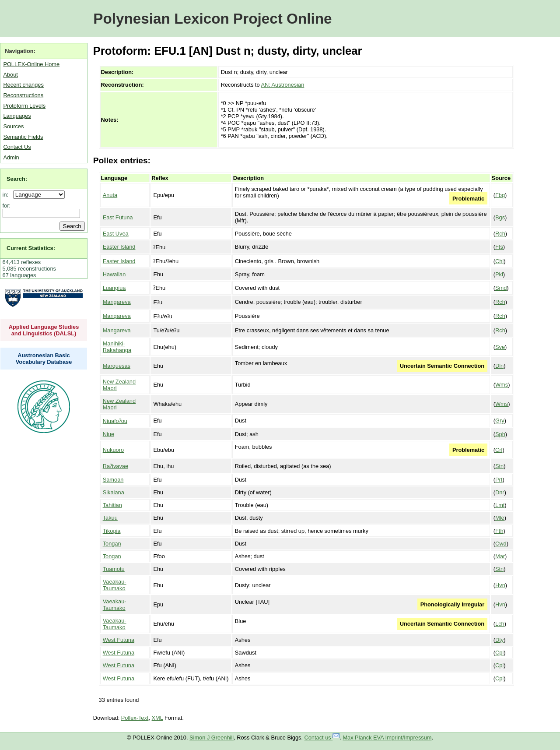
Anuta (110, 195)
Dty (499, 640)
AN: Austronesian (282, 85)
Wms (502, 385)
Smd (501, 288)
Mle (500, 518)
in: (7, 195)
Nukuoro (113, 450)
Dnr (500, 492)
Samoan (113, 480)
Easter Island (119, 247)
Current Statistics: (31, 248)
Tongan (112, 544)
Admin (11, 157)
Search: (17, 179)
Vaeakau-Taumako (115, 585)
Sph (500, 434)
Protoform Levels (24, 106)
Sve (500, 347)
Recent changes (23, 85)
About (10, 75)
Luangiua (114, 288)
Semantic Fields (23, 137)
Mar (500, 556)
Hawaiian (114, 274)
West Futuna (119, 640)
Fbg (500, 195)
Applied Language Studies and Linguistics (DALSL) (44, 330)
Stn (499, 466)
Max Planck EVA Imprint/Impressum (387, 738)
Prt (499, 480)
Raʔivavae (115, 466)
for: (7, 206)
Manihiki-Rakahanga (117, 347)
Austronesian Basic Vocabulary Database (44, 359)
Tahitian (112, 505)
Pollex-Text (135, 718)
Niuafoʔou (115, 421)
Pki (499, 274)
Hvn (500, 585)
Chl (499, 261)
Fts (499, 247)
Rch (500, 234)
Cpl (499, 653)
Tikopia (112, 531)
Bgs (500, 217)
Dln (499, 366)
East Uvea (116, 234)
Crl (499, 450)
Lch (500, 624)
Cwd (501, 544)
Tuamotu (114, 569)
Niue (108, 434)
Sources (13, 126)
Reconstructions (23, 95)
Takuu (110, 518)
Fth (499, 531)
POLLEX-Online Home (31, 64)
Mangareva (117, 302)
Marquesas (117, 366)
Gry (500, 421)
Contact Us (17, 147)
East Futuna (118, 217)
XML (157, 718)
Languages (17, 116)
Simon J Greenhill (212, 738)
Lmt (500, 505)
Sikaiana (114, 492)
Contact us (322, 738)
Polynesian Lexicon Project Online (212, 19)
